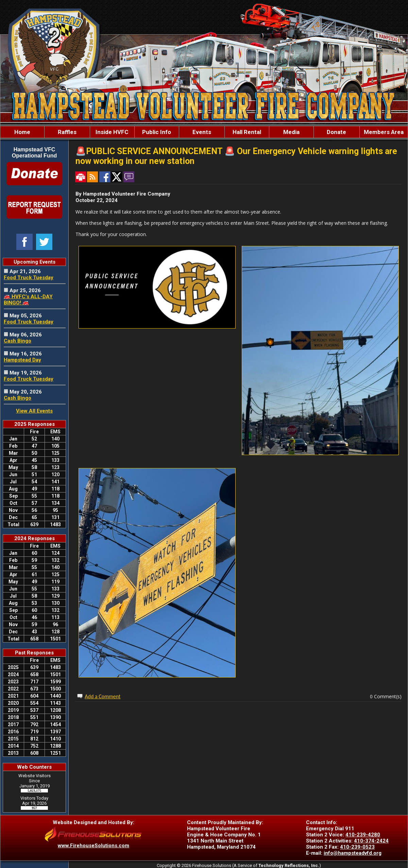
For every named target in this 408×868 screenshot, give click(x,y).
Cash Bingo (18, 341)
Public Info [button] (157, 132)
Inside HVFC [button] (112, 132)
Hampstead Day (22, 360)
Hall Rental (247, 132)
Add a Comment (103, 696)
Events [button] (202, 132)
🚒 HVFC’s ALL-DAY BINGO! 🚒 (28, 300)
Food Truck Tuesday (29, 278)
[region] (204, 132)
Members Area (384, 132)
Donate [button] (336, 132)
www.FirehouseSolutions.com (93, 846)
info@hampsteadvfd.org (353, 853)
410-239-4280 (363, 835)
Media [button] (291, 132)
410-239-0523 (357, 847)
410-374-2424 (371, 841)
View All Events (34, 411)
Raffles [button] (67, 132)
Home (22, 132)
